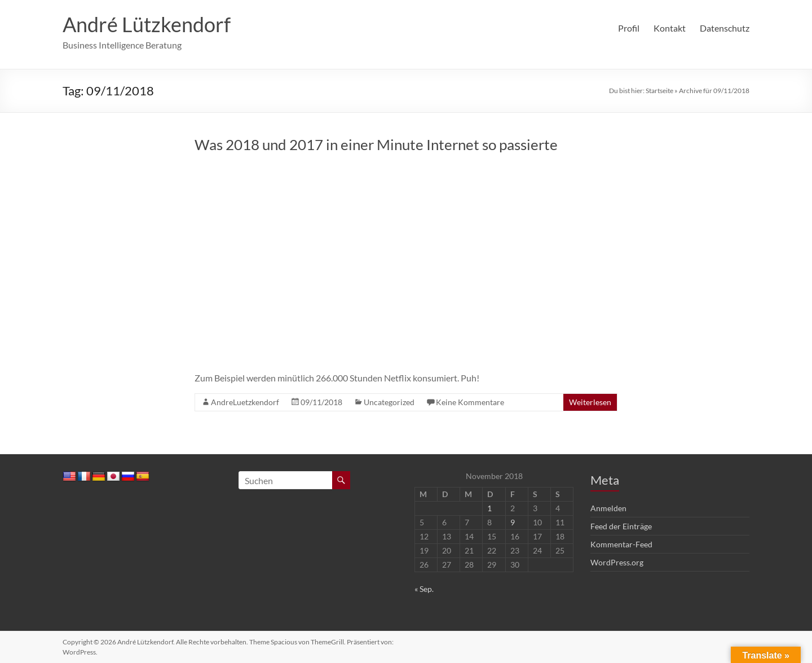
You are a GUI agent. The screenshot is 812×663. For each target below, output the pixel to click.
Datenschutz (725, 28)
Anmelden (608, 508)
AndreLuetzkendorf (245, 402)
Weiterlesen (590, 402)
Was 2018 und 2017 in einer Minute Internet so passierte (376, 144)
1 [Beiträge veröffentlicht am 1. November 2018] (489, 508)
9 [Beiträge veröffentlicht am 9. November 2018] (513, 522)
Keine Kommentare (470, 402)
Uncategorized (389, 402)
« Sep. (424, 589)
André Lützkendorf (147, 24)
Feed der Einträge (621, 526)
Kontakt (670, 28)
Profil (629, 28)
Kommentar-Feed (621, 544)
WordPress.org (617, 562)
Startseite (659, 91)
